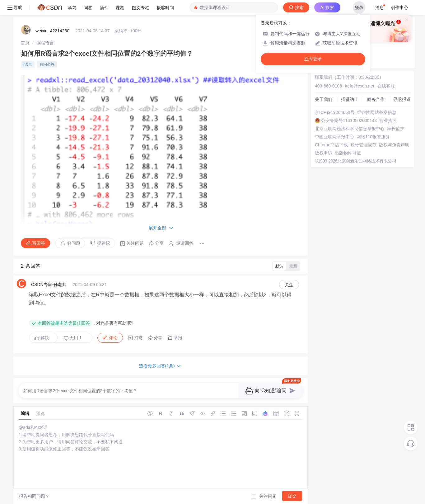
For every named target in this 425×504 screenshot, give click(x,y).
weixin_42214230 (52, 31)
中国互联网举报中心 (334, 137)
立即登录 (313, 59)
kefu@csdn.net (360, 86)
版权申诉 (324, 153)
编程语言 (45, 43)
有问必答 (47, 64)
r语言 (28, 64)
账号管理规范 (363, 145)
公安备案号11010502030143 (349, 120)
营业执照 (388, 120)
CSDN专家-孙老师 (49, 285)
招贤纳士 (350, 99)
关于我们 (324, 99)
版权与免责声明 (394, 145)
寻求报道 (402, 99)
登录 (359, 7)
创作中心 (399, 7)
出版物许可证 (348, 153)
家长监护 (396, 129)
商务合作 (376, 99)
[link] (25, 43)
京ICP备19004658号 (335, 112)
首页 (25, 43)
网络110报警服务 (373, 137)
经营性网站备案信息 (377, 112)
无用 (73, 338)
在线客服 (386, 86)
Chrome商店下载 (331, 145)
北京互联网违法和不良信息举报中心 (350, 129)
